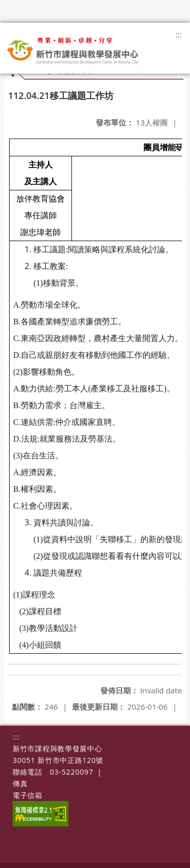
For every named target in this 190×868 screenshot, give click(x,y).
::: (179, 35)
